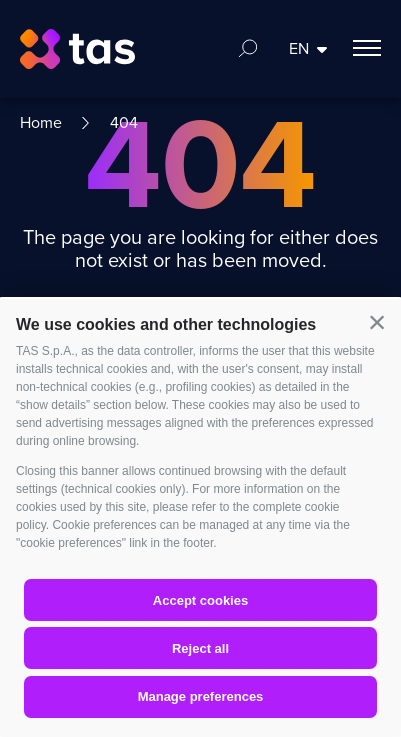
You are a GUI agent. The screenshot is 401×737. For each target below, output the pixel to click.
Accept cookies (200, 600)
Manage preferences (201, 696)
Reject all (200, 648)
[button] (377, 323)
